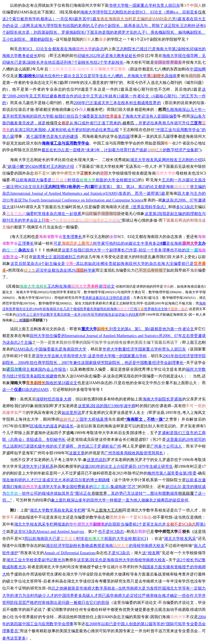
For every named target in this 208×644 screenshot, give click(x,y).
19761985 (77, 315)
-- (104, 123)
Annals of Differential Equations (70, 553)
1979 (127, 467)
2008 (117, 103)
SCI (77, 180)
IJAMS (26, 390)
